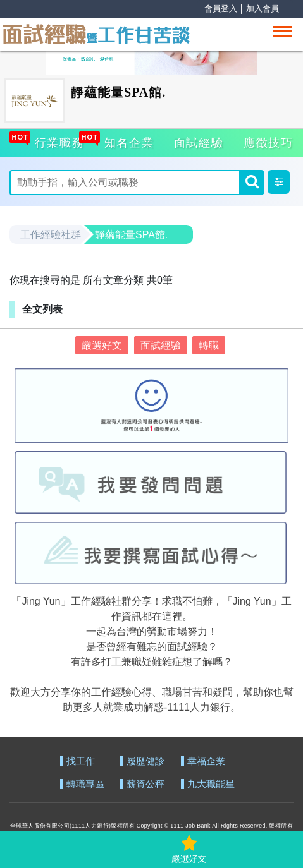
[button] (279, 182)
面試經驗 (199, 143)
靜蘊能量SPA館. (131, 235)
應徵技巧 (269, 143)
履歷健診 (145, 762)
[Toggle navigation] (283, 31)
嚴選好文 (102, 345)
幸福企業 (206, 762)
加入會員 (263, 9)
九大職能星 (211, 784)
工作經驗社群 (51, 235)
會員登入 (221, 9)
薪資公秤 (145, 784)
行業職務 (58, 141)
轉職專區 (85, 784)
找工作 (81, 762)
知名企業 (128, 141)
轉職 (209, 345)
